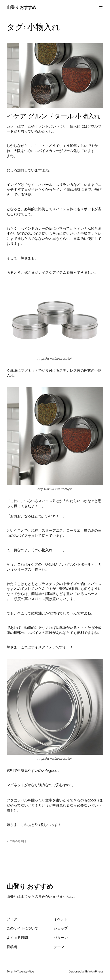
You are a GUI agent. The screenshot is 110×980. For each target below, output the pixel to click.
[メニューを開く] (101, 7)
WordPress (96, 971)
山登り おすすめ (21, 7)
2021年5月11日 (16, 841)
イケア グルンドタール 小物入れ (54, 116)
